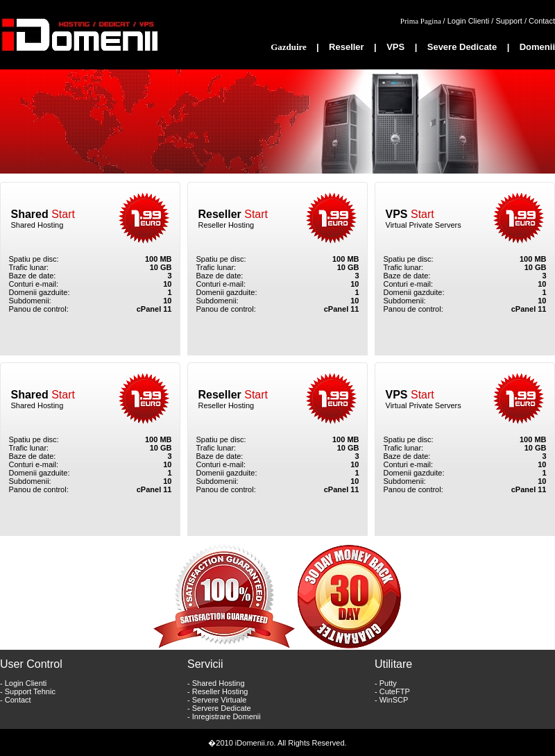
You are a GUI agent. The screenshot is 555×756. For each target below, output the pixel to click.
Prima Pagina (422, 21)
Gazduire (290, 47)
